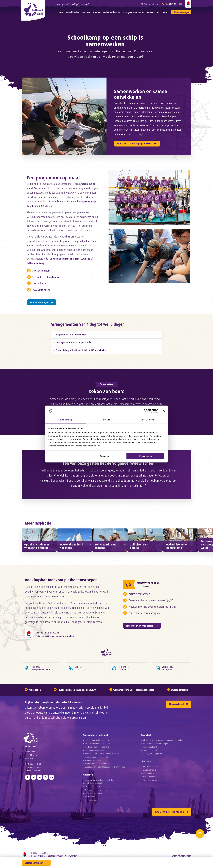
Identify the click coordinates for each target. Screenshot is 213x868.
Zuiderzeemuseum (43, 271)
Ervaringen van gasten (151, 797)
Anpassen (106, 456)
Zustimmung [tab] (66, 420)
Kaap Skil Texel (41, 283)
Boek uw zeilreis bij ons (172, 829)
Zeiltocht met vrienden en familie (98, 761)
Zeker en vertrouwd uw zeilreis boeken (55, 652)
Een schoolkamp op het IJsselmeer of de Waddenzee (105, 784)
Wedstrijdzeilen (91, 814)
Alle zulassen (145, 456)
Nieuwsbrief (179, 721)
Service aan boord (150, 764)
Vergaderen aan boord (93, 777)
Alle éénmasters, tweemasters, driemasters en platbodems (166, 757)
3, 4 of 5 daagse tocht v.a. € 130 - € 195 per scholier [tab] (81, 350)
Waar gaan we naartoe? (133, 12)
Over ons (86, 12)
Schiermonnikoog (36, 263)
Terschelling (70, 259)
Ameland (89, 259)
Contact (165, 12)
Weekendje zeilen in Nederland (97, 764)
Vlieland (58, 259)
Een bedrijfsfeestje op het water (97, 774)
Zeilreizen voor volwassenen (96, 807)
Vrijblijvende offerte (150, 784)
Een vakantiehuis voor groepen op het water (102, 771)
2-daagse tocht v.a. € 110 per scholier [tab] (74, 342)
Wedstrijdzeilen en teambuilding (97, 781)
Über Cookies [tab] (147, 420)
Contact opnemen (149, 787)
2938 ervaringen (145, 601)
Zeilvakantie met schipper (95, 768)
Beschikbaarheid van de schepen (155, 761)
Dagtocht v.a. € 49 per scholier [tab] (71, 335)
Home (60, 12)
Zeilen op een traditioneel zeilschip (98, 757)
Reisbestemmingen (150, 794)
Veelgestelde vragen (151, 791)
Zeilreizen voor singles (93, 811)
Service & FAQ (153, 12)
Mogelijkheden (73, 12)
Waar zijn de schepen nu (152, 771)
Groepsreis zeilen (91, 817)
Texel (80, 259)
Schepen (97, 12)
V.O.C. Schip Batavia (43, 290)
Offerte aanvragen (181, 12)
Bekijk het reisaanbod (93, 801)
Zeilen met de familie (93, 804)
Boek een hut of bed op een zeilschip (99, 797)
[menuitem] (60, 12)
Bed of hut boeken (112, 12)
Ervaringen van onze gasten (142, 641)
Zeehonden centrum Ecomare (49, 277)
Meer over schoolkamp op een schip (137, 144)
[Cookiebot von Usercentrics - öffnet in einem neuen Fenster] (146, 411)
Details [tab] (106, 420)
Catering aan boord (150, 768)
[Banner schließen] (164, 411)
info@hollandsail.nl (34, 796)
